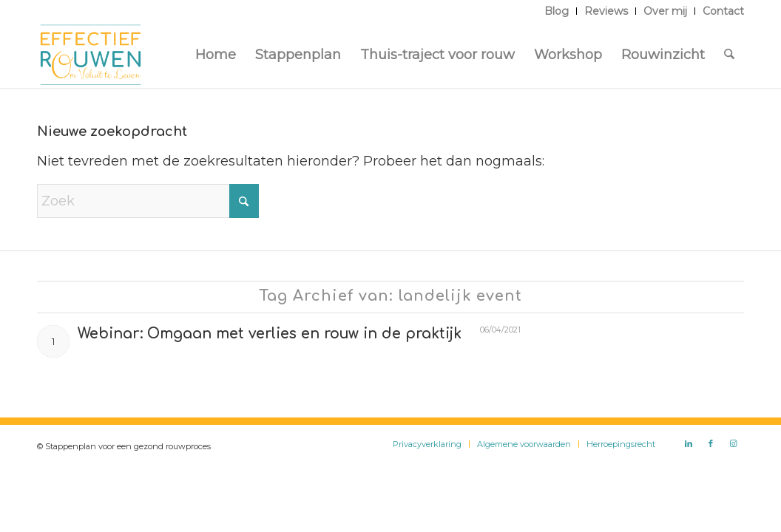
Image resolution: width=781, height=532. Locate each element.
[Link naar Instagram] (733, 443)
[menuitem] (557, 11)
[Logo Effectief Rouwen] (91, 55)
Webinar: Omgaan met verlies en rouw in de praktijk (270, 334)
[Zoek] (729, 55)
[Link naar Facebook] (711, 443)
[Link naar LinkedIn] (689, 443)
